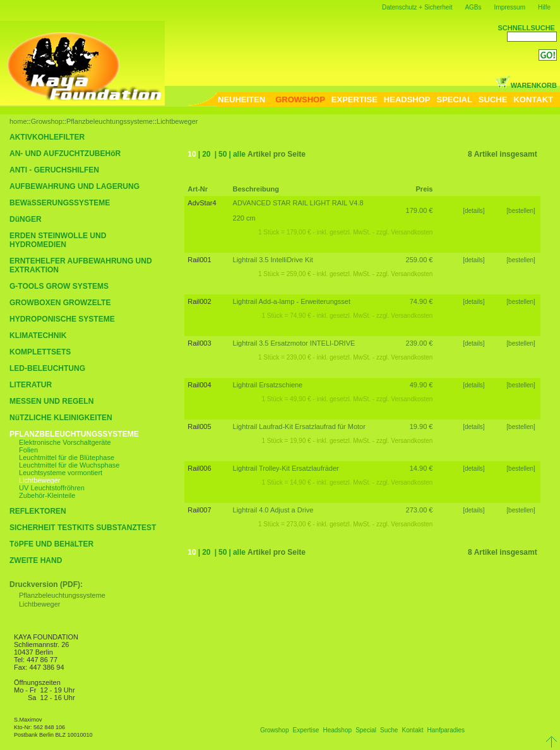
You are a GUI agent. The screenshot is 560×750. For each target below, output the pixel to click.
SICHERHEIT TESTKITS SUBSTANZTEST (83, 528)
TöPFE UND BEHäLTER (51, 544)
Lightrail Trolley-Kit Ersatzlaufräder (286, 468)
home (18, 121)
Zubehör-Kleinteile (47, 495)
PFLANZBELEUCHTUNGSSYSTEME (74, 434)
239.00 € (420, 343)
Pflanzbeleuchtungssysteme (110, 121)
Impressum (510, 7)
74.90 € (421, 301)
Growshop (47, 121)
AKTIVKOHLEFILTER (47, 137)
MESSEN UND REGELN (51, 401)
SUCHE (493, 100)
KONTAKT (533, 100)
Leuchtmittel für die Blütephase (67, 457)
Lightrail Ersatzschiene (268, 385)
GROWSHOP (300, 100)
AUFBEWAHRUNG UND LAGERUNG (74, 186)
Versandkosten (412, 232)
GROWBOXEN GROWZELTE (60, 303)
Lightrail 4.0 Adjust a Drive (273, 510)
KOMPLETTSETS (40, 352)
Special (366, 730)
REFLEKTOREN (38, 511)
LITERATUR (31, 385)
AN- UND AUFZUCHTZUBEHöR (65, 154)
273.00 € (420, 510)
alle (239, 154)
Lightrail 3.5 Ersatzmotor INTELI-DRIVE (294, 343)
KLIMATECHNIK (38, 336)
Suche (389, 730)
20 (206, 154)
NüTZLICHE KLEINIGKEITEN (61, 418)
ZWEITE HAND (36, 560)
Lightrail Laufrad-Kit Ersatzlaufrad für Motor (299, 426)
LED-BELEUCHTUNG (47, 368)
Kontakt (413, 730)
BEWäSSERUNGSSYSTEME (60, 203)
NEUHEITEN (241, 100)
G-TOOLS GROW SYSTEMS (59, 286)
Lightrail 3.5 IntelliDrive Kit (273, 260)
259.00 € (420, 260)
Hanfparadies (446, 730)
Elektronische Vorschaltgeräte (65, 442)
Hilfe (544, 7)
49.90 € (421, 385)
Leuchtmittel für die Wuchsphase (69, 465)
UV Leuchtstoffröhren (52, 488)
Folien (28, 450)
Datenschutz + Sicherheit (417, 7)
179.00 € (420, 210)
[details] (474, 211)
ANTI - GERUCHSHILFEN (54, 170)
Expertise (306, 730)
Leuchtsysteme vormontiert (61, 473)
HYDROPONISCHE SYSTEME (62, 319)
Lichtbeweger (177, 121)
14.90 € (421, 468)
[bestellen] (521, 211)
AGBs (473, 7)
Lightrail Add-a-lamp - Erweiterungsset (292, 301)
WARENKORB (526, 85)
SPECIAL (455, 100)
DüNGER (26, 219)
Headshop (337, 730)
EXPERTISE (354, 100)
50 (223, 154)
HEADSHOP (407, 100)
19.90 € (421, 426)
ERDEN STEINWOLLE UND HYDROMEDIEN (58, 240)
